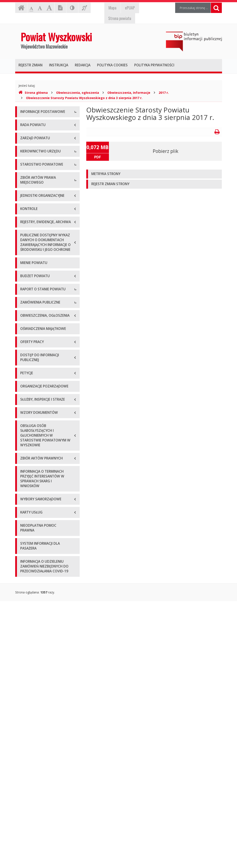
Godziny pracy (30, 132)
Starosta (26, 221)
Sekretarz (27, 241)
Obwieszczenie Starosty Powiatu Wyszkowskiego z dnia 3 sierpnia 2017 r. (84, 98)
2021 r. (25, 487)
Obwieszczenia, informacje (129, 93)
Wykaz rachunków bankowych (42, 162)
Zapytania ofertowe (34, 550)
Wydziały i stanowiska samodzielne (45, 284)
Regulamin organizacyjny (38, 274)
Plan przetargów (32, 560)
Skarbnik (26, 251)
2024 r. (25, 517)
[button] (154, 174)
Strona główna (33, 93)
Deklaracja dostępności (37, 172)
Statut (25, 331)
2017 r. (164, 93)
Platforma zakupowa (35, 570)
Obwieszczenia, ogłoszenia (78, 93)
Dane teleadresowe (34, 122)
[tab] (154, 174)
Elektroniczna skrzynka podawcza (44, 142)
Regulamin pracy (32, 303)
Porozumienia (30, 294)
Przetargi (27, 540)
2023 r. (25, 507)
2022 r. (25, 497)
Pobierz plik (165, 151)
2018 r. (25, 458)
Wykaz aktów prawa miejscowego (45, 341)
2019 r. (25, 468)
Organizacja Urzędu (34, 152)
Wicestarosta (30, 231)
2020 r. (25, 478)
